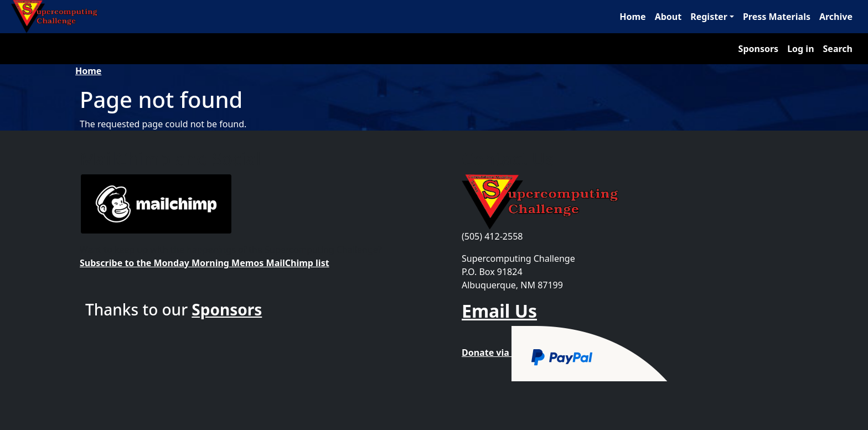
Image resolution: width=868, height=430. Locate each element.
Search (838, 49)
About (668, 17)
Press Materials (777, 17)
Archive (836, 17)
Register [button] (709, 17)
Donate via (565, 353)
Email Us (499, 311)
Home (632, 17)
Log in (800, 49)
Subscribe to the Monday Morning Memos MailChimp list (205, 263)
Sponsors (759, 49)
